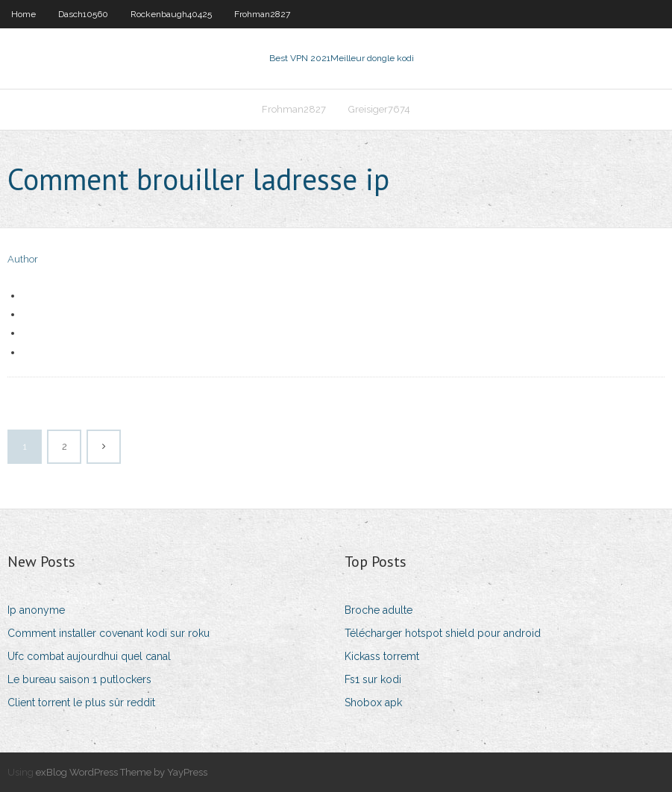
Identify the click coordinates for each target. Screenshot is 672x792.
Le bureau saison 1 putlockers (79, 679)
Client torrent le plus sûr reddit (81, 703)
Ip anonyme (36, 610)
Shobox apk (373, 703)
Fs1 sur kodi (373, 679)
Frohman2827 (262, 14)
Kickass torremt (382, 656)
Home (23, 14)
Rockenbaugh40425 (171, 14)
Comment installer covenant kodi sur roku (109, 633)
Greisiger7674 (379, 109)
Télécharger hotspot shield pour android (443, 633)
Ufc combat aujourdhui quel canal (89, 656)
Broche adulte (379, 610)
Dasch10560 (83, 14)
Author (23, 259)
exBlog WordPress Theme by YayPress (122, 772)
